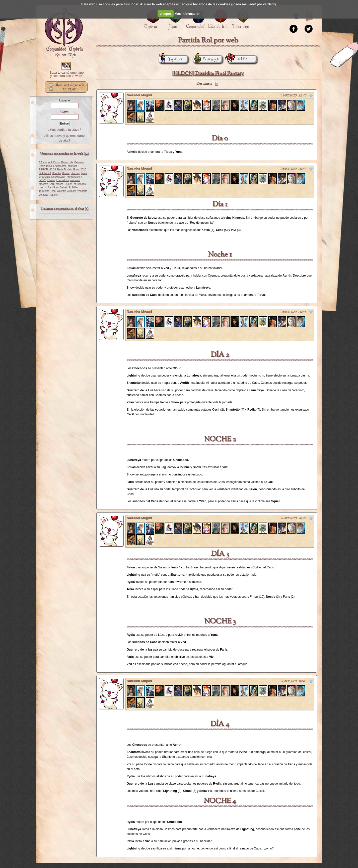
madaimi (75, 180)
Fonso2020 (80, 169)
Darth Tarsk (45, 166)
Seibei (63, 188)
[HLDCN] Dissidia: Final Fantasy (208, 74)
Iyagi (84, 173)
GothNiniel (45, 173)
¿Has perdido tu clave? (64, 130)
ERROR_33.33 (47, 169)
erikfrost (72, 166)
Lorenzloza (63, 180)
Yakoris (53, 195)
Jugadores (170, 59)
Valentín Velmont (67, 191)
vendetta (82, 191)
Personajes (206, 59)
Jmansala (44, 177)
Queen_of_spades (75, 184)
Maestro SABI (47, 184)
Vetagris (44, 195)
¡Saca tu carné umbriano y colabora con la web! (66, 74)
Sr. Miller (73, 188)
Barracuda (67, 162)
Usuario (64, 100)
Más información (187, 14)
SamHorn (53, 188)
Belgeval (79, 162)
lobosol (51, 180)
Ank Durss (54, 162)
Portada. (64, 33)
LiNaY (42, 180)
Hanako (56, 173)
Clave (65, 112)
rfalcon (43, 188)
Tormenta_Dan (47, 191)
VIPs (237, 59)
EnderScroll (60, 166)
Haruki (66, 173)
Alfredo (43, 162)
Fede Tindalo (65, 169)
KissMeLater (58, 177)
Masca (60, 184)
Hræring (75, 173)
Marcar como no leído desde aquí (311, 95)
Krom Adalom (74, 177)
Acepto (166, 14)
